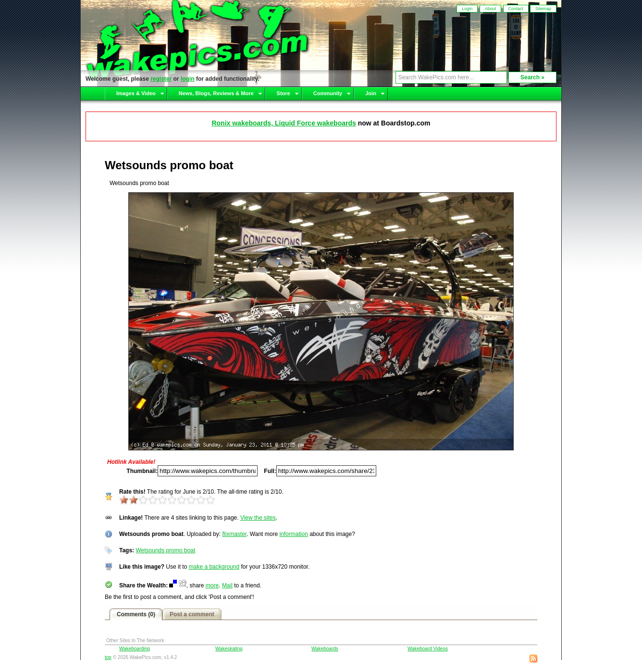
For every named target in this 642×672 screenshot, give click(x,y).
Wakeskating (229, 649)
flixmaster (235, 534)
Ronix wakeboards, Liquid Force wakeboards (284, 123)
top (108, 657)
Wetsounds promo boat (165, 550)
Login (467, 9)
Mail (227, 585)
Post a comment (192, 614)
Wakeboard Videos (428, 649)
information (293, 534)
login (188, 79)
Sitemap (543, 9)
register (161, 79)
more (212, 585)
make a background (214, 567)
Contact (516, 9)
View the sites (258, 518)
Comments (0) (136, 614)
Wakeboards (325, 649)
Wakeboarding (135, 649)
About (491, 9)
